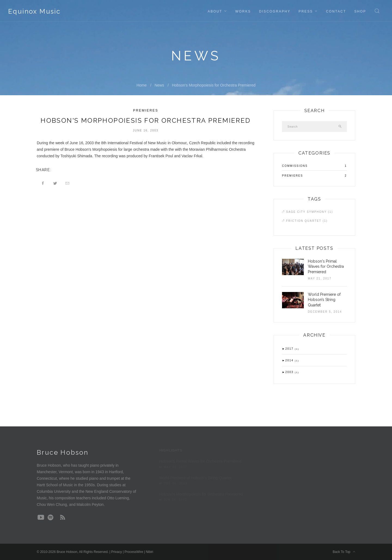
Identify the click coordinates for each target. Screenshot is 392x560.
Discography (275, 11)
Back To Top (344, 552)
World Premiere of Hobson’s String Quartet (324, 300)
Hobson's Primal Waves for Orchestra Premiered (326, 267)
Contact (336, 11)
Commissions (295, 166)
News (159, 85)
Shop (360, 11)
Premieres (146, 110)
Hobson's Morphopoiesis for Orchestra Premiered (214, 85)
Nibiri (149, 552)
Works (243, 11)
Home (141, 85)
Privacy (116, 552)
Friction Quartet (307, 221)
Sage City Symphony (310, 212)
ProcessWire (134, 552)
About (215, 11)
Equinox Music (34, 11)
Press (306, 11)
